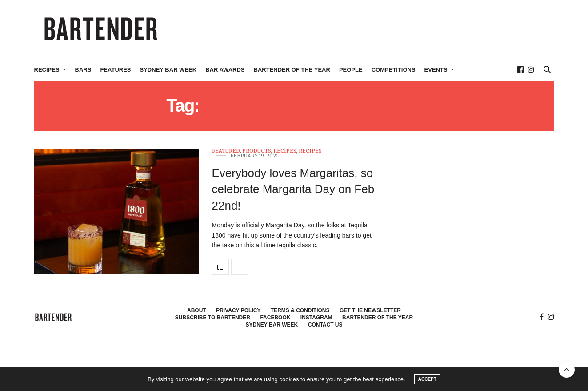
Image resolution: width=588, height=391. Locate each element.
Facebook (275, 318)
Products (257, 151)
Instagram (316, 318)
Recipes (47, 70)
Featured (226, 151)
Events (436, 70)
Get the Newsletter (370, 310)
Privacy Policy (238, 310)
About (197, 310)
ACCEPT (427, 379)
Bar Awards (225, 70)
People (351, 70)
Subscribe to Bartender (213, 318)
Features (115, 70)
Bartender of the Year (292, 70)
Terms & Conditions (300, 310)
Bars (83, 70)
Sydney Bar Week (168, 70)
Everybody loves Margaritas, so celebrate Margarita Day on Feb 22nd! (293, 189)
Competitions (394, 70)
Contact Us (325, 325)
